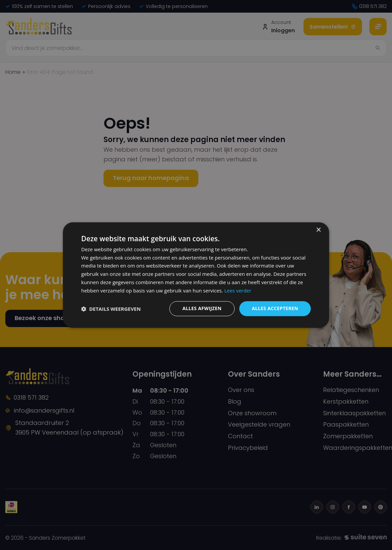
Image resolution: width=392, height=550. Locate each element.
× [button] (318, 230)
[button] (111, 309)
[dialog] (196, 275)
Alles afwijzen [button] (202, 309)
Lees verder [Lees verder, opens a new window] (238, 290)
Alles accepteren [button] (275, 309)
